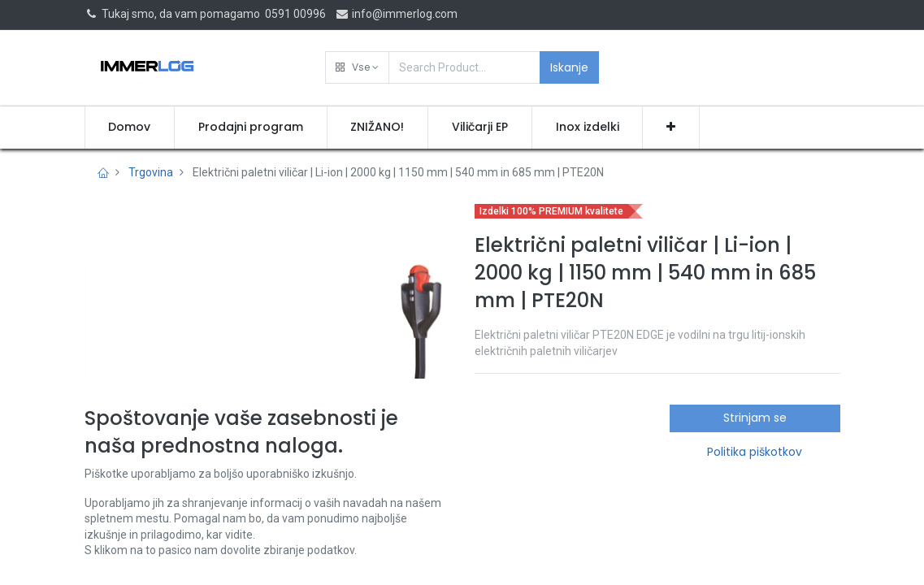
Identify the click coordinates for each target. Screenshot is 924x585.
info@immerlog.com (396, 14)
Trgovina (151, 172)
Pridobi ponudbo (546, 538)
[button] (357, 67)
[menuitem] (130, 128)
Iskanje (569, 67)
